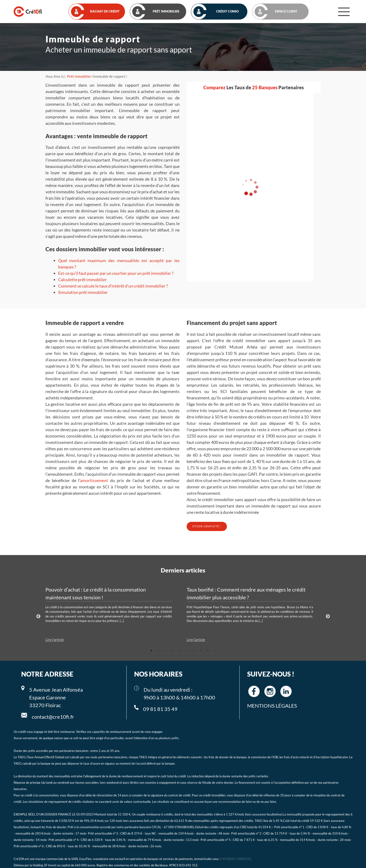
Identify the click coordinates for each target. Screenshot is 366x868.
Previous (38, 617)
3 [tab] (165, 651)
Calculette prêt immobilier (82, 280)
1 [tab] (151, 651)
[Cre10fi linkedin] (286, 691)
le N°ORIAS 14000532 (235, 859)
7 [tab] (194, 651)
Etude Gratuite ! (207, 526)
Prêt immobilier (79, 76)
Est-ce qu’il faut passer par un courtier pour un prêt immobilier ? (116, 273)
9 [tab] (208, 651)
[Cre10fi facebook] (254, 691)
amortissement (94, 480)
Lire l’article (55, 639)
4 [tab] (173, 651)
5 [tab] (180, 651)
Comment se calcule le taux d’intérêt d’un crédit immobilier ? (113, 286)
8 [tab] (201, 651)
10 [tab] (215, 651)
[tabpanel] (113, 614)
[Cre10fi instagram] (270, 691)
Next (328, 617)
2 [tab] (158, 651)
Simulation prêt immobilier (83, 292)
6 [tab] (187, 651)
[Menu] (344, 12)
